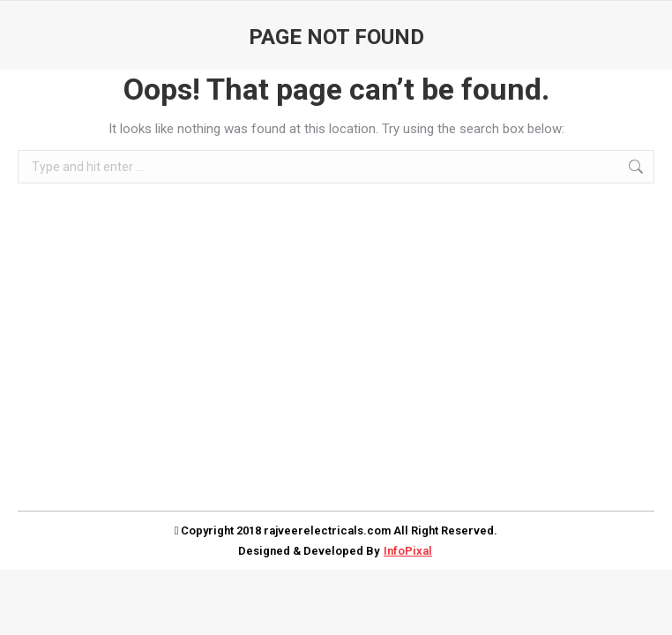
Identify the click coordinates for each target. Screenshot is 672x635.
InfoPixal (408, 551)
